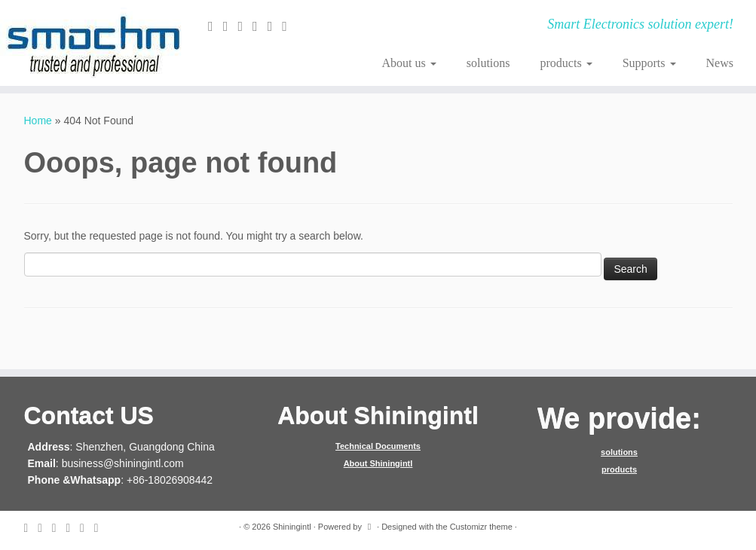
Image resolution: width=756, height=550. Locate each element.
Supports (649, 63)
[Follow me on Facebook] (245, 26)
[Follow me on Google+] (260, 26)
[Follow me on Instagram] (275, 26)
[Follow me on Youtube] (289, 26)
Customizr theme (481, 527)
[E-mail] (216, 26)
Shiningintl (292, 527)
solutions (488, 63)
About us (409, 63)
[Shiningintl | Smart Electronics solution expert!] (89, 43)
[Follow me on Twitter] (231, 26)
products (566, 63)
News (720, 63)
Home (38, 121)
